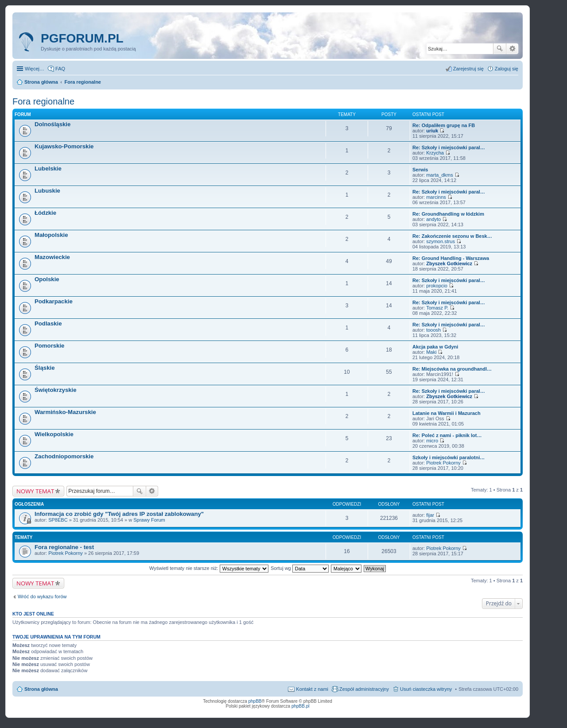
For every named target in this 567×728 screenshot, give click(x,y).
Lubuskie (47, 191)
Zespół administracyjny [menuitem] (364, 689)
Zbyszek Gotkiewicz (449, 263)
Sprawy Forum (149, 520)
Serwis (420, 170)
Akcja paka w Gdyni (435, 347)
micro (432, 441)
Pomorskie (49, 346)
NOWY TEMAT (35, 491)
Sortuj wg (300, 568)
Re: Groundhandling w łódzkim (448, 214)
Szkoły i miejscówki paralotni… (449, 457)
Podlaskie (48, 323)
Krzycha (435, 153)
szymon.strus (441, 241)
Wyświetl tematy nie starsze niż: (209, 568)
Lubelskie (48, 168)
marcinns (436, 197)
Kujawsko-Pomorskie (64, 146)
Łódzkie (45, 213)
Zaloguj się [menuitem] (507, 69)
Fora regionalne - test (64, 547)
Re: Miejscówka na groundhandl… (452, 369)
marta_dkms (440, 175)
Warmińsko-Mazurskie (65, 412)
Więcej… (35, 69)
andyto (433, 219)
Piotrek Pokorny (443, 463)
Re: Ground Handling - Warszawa (451, 258)
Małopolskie (51, 235)
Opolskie (47, 279)
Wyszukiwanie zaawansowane (512, 49)
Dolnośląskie (52, 124)
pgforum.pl (82, 38)
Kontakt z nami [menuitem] (312, 689)
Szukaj (500, 49)
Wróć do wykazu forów (42, 596)
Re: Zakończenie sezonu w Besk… (452, 236)
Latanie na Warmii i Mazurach (447, 413)
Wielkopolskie (54, 434)
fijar (430, 515)
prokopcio (437, 286)
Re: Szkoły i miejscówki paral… (449, 147)
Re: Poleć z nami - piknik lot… (447, 435)
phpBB (255, 701)
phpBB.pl (301, 706)
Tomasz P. (437, 308)
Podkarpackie (54, 301)
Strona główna (41, 689)
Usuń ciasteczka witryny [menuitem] (426, 689)
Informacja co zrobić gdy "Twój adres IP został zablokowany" (119, 514)
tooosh (433, 330)
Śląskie (45, 368)
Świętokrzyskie (56, 390)
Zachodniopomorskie (64, 456)
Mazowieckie (52, 257)
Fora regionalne (43, 101)
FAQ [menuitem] (60, 69)
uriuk (432, 131)
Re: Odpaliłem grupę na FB (444, 125)
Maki (431, 352)
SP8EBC (58, 520)
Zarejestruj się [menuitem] (468, 69)
